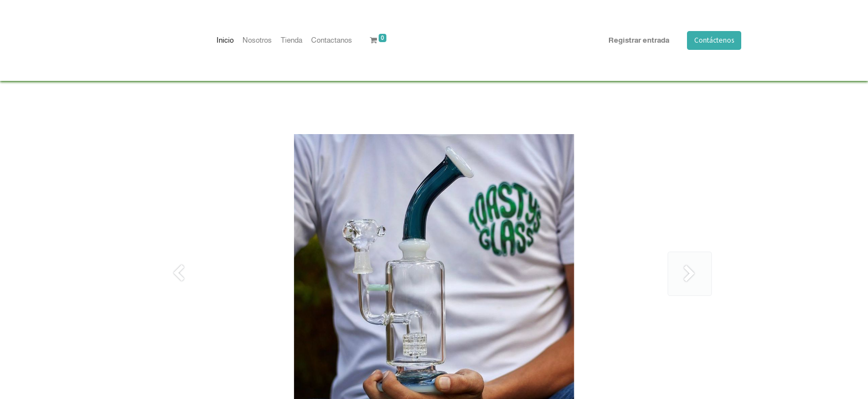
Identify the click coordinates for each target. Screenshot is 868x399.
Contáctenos (714, 40)
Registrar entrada (639, 40)
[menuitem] (225, 40)
